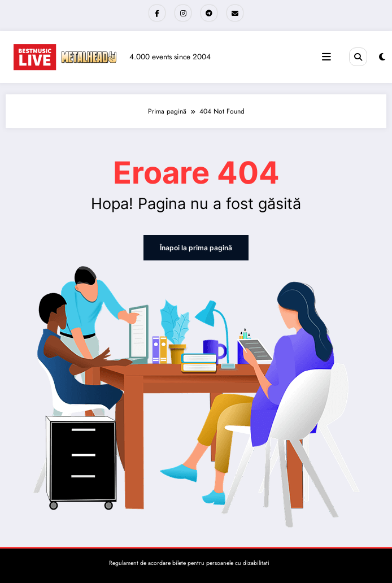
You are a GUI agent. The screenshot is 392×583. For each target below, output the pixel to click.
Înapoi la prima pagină (196, 248)
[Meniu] (326, 57)
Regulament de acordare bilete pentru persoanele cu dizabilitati (189, 563)
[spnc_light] (382, 57)
